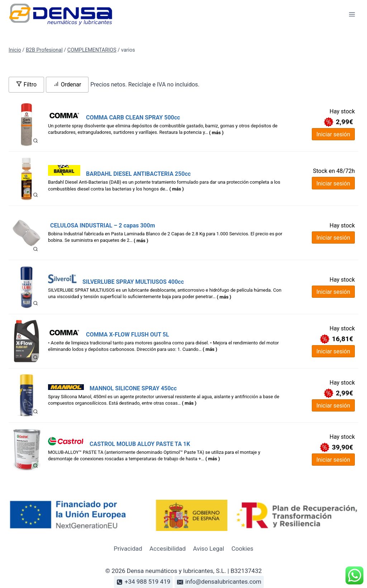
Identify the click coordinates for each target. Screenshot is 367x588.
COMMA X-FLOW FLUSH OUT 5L (128, 335)
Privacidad (128, 549)
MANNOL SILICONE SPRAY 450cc (133, 388)
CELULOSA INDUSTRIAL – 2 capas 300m (103, 225)
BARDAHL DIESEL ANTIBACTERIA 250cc (138, 174)
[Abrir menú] (352, 14)
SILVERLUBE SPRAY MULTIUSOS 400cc (133, 282)
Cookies (242, 549)
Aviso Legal (209, 549)
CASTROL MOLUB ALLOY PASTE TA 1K (140, 444)
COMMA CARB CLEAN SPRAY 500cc (133, 117)
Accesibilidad (168, 549)
